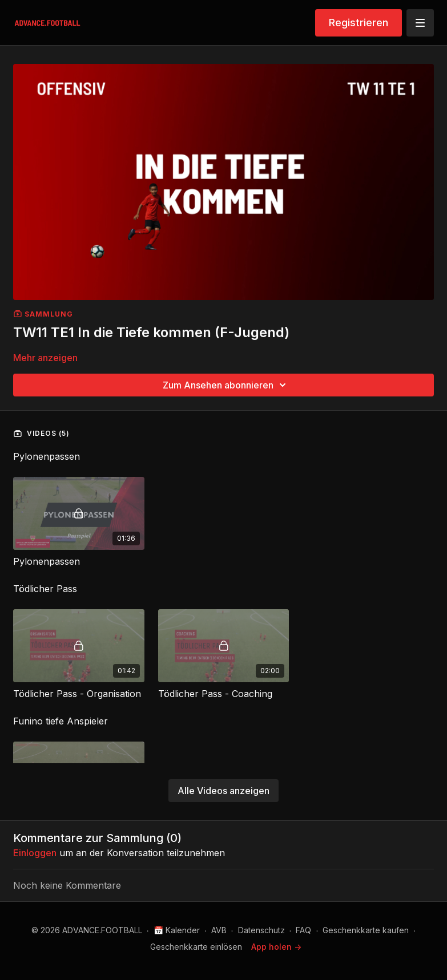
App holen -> (276, 947)
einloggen (35, 853)
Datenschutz (261, 930)
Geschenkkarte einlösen (196, 947)
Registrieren (359, 23)
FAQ (303, 930)
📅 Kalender (177, 930)
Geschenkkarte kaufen (366, 930)
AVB (219, 930)
